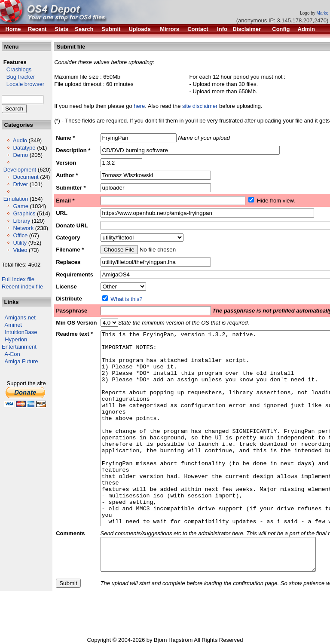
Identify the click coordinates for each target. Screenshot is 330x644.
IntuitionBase (21, 332)
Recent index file (22, 287)
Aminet (13, 325)
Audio (20, 140)
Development (20, 170)
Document (26, 177)
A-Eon (12, 354)
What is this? (126, 299)
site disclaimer (200, 106)
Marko (323, 13)
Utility (20, 243)
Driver (20, 184)
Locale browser (23, 84)
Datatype (24, 148)
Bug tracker (18, 77)
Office (20, 235)
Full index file (18, 279)
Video (20, 250)
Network (23, 228)
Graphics (24, 213)
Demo (20, 155)
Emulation (16, 199)
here (139, 106)
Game (20, 206)
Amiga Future (21, 361)
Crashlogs (17, 69)
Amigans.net (20, 317)
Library (21, 221)
